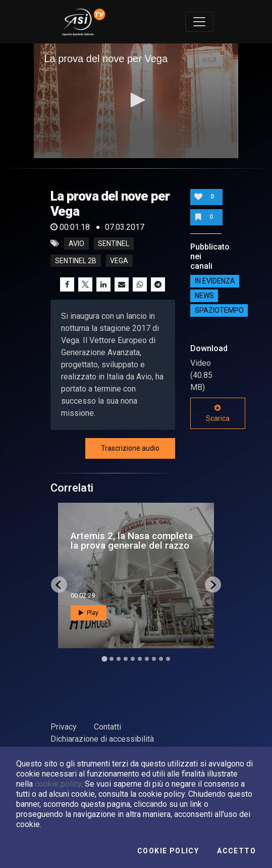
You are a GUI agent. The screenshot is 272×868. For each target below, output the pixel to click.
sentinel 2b (76, 261)
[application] (136, 101)
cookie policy (58, 784)
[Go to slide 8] (154, 659)
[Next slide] (213, 585)
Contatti (107, 727)
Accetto (236, 851)
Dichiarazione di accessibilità (102, 739)
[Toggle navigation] (199, 22)
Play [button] (89, 613)
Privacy (64, 727)
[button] (136, 100)
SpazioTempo (219, 311)
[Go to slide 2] (112, 659)
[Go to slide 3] (119, 659)
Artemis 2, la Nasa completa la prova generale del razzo (132, 541)
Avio (76, 244)
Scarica (218, 413)
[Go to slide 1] (104, 659)
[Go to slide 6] (140, 659)
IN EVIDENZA (215, 281)
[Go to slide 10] (168, 659)
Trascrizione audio (130, 448)
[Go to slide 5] (133, 659)
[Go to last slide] (59, 585)
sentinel (114, 244)
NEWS (204, 296)
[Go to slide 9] (161, 659)
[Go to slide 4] (126, 659)
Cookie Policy (168, 851)
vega (119, 261)
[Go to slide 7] (147, 659)
